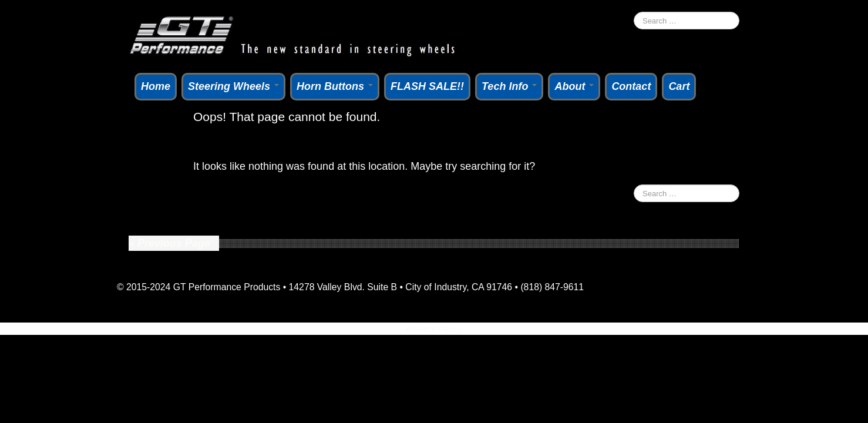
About (574, 86)
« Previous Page (169, 243)
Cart (679, 86)
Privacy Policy (434, 329)
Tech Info (509, 86)
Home (156, 86)
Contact (631, 86)
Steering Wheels (233, 86)
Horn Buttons (335, 86)
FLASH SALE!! (427, 86)
